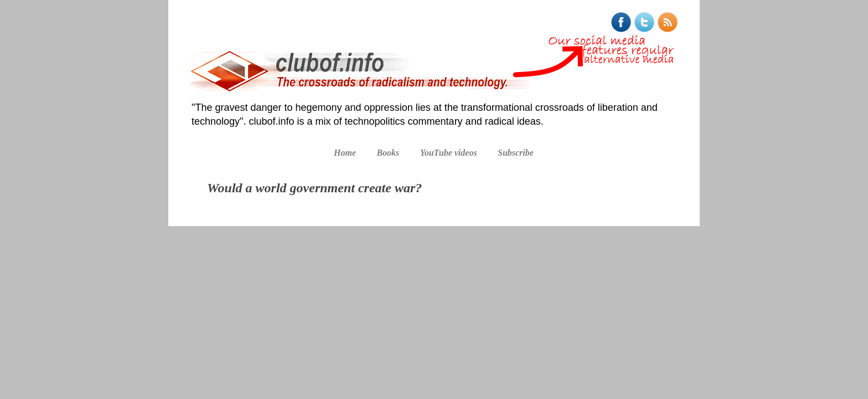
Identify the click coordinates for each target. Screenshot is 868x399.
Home (345, 153)
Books (388, 153)
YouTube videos (449, 153)
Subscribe (516, 153)
